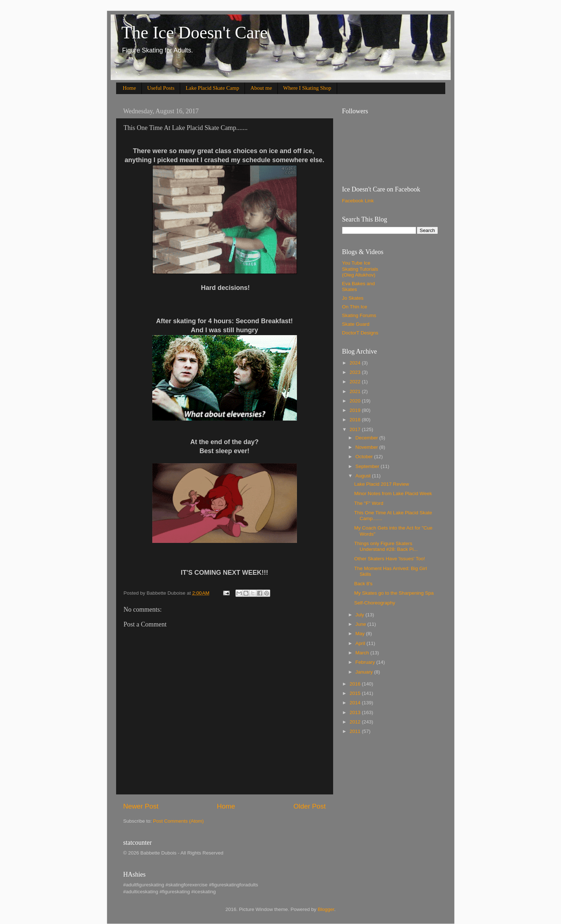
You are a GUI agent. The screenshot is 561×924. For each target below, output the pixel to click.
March (363, 653)
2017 (356, 429)
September (368, 466)
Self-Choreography (375, 603)
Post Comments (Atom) (178, 821)
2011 (356, 731)
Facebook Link (358, 201)
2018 (356, 420)
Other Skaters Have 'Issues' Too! (390, 559)
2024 (356, 363)
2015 (356, 693)
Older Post (309, 806)
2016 (356, 684)
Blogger (326, 909)
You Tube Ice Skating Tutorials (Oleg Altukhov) (360, 269)
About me (261, 88)
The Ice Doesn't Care (195, 32)
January (365, 672)
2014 (356, 703)
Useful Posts (161, 88)
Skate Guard (356, 324)
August (364, 476)
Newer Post (141, 806)
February (366, 662)
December (367, 438)
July (361, 615)
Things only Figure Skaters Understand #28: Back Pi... (386, 546)
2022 (356, 382)
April (361, 643)
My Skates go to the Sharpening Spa (394, 593)
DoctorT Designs (360, 333)
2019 (356, 410)
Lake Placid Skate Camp (212, 88)
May (361, 634)
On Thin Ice (355, 307)
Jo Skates (353, 298)
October (365, 457)
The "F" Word (369, 503)
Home (129, 88)
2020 (356, 401)
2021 (356, 391)
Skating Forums (359, 315)
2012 (356, 722)
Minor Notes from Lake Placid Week (393, 493)
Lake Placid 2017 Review (382, 484)
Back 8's (363, 584)
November (367, 447)
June (362, 624)
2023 (356, 372)
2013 (356, 712)
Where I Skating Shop (307, 88)
